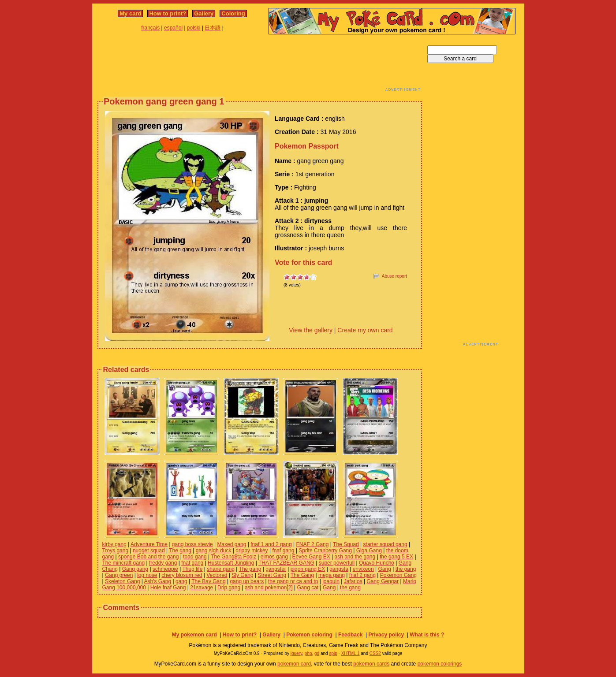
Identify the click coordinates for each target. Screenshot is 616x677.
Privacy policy (386, 635)
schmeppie (165, 569)
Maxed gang (231, 544)
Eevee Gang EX (311, 557)
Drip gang (229, 588)
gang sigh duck (214, 551)
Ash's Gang (157, 581)
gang (181, 581)
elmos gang (274, 557)
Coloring (233, 13)
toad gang (195, 557)
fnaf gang (283, 551)
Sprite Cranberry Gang (325, 551)
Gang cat (308, 588)
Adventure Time (149, 544)
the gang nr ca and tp (293, 581)
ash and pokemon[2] (269, 588)
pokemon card (294, 664)
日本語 (213, 28)
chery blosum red (182, 575)
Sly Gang (242, 575)
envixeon (363, 569)
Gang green (119, 575)
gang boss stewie (192, 544)
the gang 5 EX (396, 557)
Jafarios (353, 581)
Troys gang (116, 551)
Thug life (192, 569)
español (173, 28)
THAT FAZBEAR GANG (286, 563)
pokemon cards (371, 664)
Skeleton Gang (122, 581)
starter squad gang (385, 544)
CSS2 (375, 653)
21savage (202, 588)
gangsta (339, 569)
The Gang (302, 575)
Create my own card (365, 330)
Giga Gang (369, 551)
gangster (276, 569)
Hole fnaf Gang (168, 588)
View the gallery (311, 330)
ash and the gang (355, 557)
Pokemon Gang (398, 575)
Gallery (204, 13)
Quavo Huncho (377, 563)
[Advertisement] (260, 65)
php (308, 653)
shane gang (221, 569)
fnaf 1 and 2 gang (271, 544)
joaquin (331, 581)
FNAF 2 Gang (312, 544)
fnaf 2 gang (362, 575)
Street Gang (272, 575)
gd (317, 653)
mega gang (332, 575)
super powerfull (337, 563)
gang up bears (247, 581)
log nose (147, 575)
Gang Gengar (383, 581)
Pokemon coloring (309, 635)
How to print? (168, 13)
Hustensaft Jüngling (231, 563)
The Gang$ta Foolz (233, 557)
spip (333, 653)
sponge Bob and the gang (148, 557)
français (150, 28)
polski (194, 28)
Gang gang (135, 569)
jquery (297, 653)
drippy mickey (252, 551)
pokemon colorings (440, 664)
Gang (385, 569)
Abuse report (394, 276)
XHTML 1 (351, 653)
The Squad (346, 544)
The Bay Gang (208, 581)
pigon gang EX (308, 569)
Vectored (217, 575)
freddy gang (163, 563)
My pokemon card (194, 635)
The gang (180, 551)
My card (130, 13)
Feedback (350, 635)
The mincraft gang (124, 563)
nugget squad (149, 551)
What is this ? (427, 635)
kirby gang (114, 544)
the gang (406, 569)
